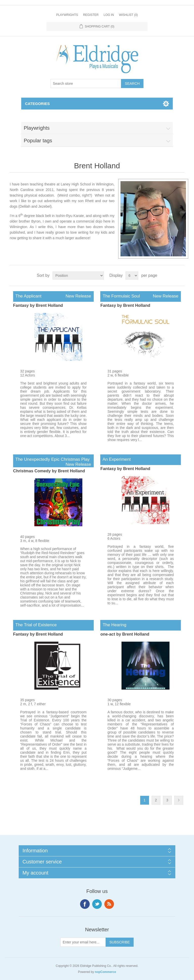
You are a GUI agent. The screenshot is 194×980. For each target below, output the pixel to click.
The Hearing (113, 625)
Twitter (97, 904)
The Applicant (53, 296)
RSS (109, 904)
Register (91, 15)
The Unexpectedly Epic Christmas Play (53, 459)
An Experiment (115, 459)
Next (179, 800)
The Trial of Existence (35, 625)
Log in (109, 15)
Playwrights (67, 15)
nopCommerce (105, 972)
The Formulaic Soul (141, 296)
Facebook (85, 904)
